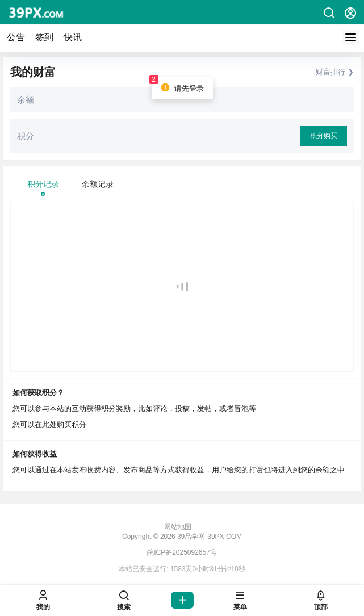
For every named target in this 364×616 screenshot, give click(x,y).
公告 (16, 37)
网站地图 (178, 527)
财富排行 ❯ (335, 72)
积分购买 (324, 136)
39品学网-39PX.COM (209, 537)
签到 (44, 37)
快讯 (73, 37)
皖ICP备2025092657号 (182, 552)
